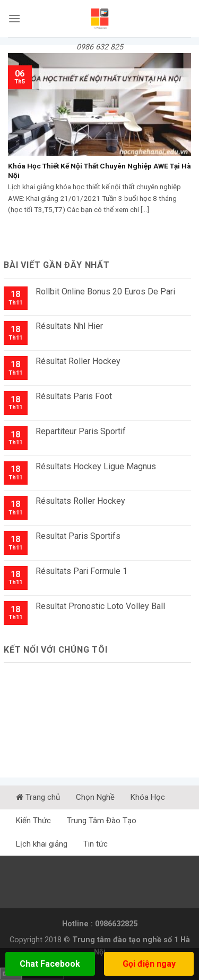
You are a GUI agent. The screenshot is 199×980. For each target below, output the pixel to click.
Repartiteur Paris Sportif (81, 431)
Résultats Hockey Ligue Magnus (96, 466)
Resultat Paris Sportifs (78, 536)
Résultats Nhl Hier (69, 326)
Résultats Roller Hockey (80, 501)
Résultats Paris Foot (74, 396)
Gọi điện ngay (149, 964)
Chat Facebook (50, 964)
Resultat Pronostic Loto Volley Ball (100, 606)
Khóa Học (148, 797)
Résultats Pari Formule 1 (81, 571)
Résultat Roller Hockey (78, 361)
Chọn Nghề (95, 797)
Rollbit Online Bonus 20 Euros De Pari (105, 292)
